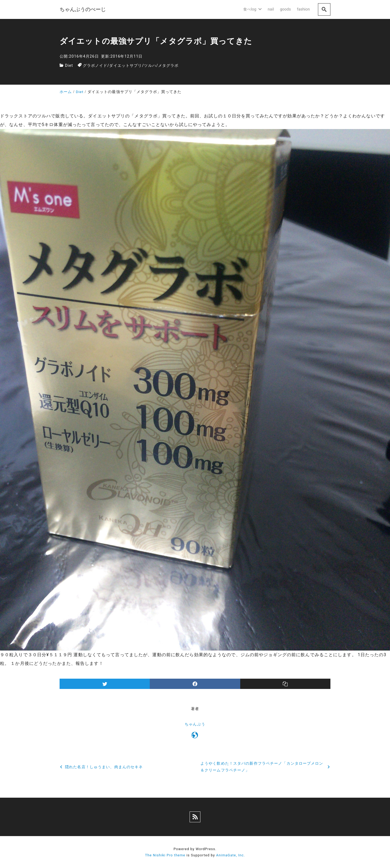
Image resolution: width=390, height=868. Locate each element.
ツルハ (150, 66)
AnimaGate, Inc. (230, 855)
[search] (324, 9)
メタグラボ (168, 66)
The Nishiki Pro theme (165, 855)
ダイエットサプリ (126, 66)
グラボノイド (95, 66)
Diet (69, 66)
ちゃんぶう (195, 724)
